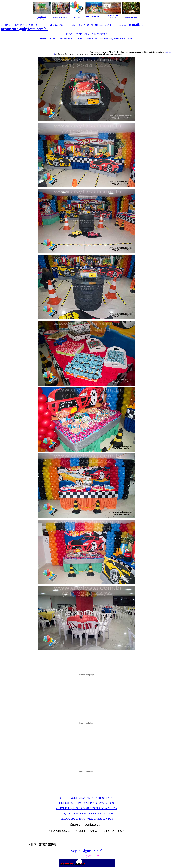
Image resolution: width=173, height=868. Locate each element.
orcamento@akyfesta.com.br (25, 29)
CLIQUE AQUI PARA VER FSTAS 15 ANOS (87, 813)
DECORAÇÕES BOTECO (112, 16)
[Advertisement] (46, 47)
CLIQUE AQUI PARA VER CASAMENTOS (87, 819)
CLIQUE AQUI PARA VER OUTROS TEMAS (86, 798)
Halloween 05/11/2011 (60, 18)
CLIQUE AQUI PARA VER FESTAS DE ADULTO (86, 808)
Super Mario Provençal (94, 16)
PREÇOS (77, 18)
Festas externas (131, 18)
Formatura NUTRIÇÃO (42, 18)
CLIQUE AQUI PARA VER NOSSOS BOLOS (86, 803)
